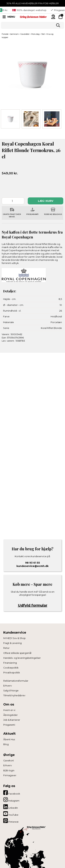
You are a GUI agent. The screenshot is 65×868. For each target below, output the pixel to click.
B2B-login (9, 770)
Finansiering (10, 663)
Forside (5, 34)
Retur (6, 648)
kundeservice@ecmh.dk (32, 566)
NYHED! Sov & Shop (14, 638)
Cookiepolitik (11, 668)
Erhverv (8, 686)
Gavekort (9, 760)
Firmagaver (10, 775)
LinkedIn (11, 807)
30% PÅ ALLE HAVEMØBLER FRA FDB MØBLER (33, 3)
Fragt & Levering (12, 643)
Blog (6, 744)
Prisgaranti (9, 725)
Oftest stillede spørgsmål (17, 653)
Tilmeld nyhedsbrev (14, 695)
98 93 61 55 (32, 563)
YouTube (11, 814)
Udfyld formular (33, 605)
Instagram (11, 800)
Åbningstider (10, 715)
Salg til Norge (11, 690)
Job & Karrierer (12, 720)
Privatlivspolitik (12, 673)
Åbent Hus (9, 739)
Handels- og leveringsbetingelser (22, 658)
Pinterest (11, 821)
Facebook (12, 793)
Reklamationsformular (16, 681)
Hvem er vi (9, 710)
